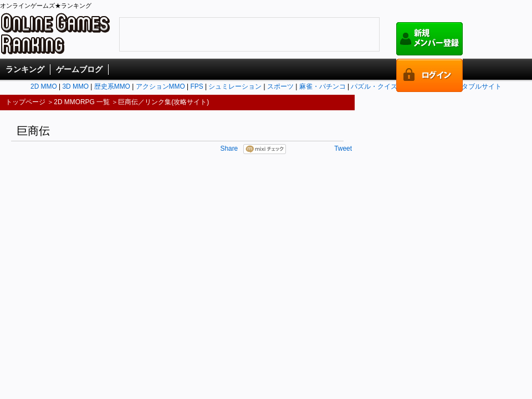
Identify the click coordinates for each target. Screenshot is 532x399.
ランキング (25, 69)
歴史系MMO (112, 86)
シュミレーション (235, 86)
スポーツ (280, 86)
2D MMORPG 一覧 (82, 102)
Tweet (343, 149)
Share (229, 149)
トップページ (25, 102)
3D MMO (75, 86)
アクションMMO (160, 86)
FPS (196, 86)
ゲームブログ (79, 69)
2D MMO (44, 86)
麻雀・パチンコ (323, 86)
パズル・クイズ (374, 86)
